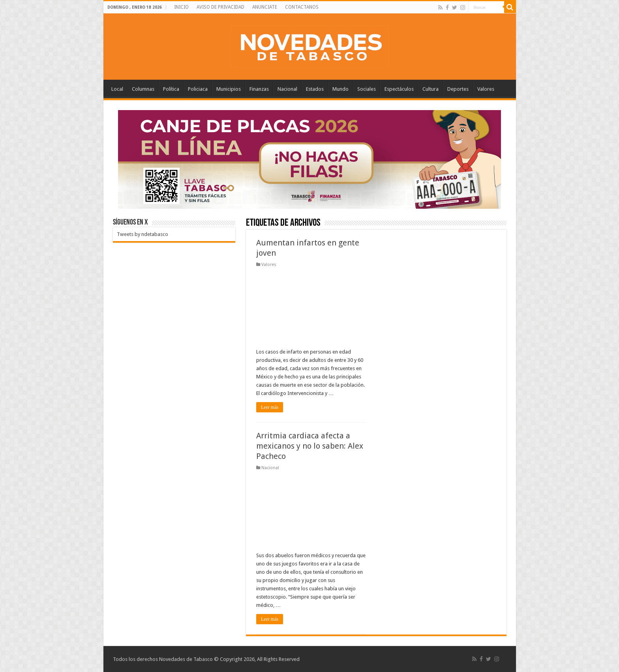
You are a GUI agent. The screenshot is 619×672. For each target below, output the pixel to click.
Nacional (287, 89)
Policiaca (198, 89)
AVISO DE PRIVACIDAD (220, 7)
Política (171, 89)
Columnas (143, 89)
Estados (315, 89)
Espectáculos (399, 89)
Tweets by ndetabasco (143, 234)
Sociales (367, 89)
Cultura (430, 89)
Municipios (229, 89)
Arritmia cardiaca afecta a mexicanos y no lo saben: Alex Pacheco (310, 446)
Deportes (458, 89)
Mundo (340, 89)
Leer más (270, 407)
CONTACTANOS (302, 7)
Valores (486, 89)
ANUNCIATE (265, 7)
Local (117, 89)
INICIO (181, 7)
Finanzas (259, 89)
